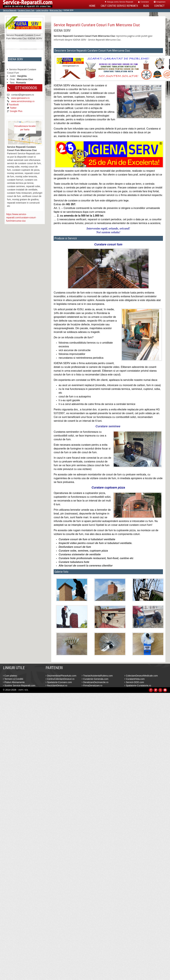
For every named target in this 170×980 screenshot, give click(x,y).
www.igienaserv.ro (20, 98)
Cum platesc (10, 676)
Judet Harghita (42, 10)
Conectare (143, 2)
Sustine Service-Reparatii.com (19, 686)
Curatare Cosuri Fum (26, 10)
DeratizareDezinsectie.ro (95, 682)
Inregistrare (160, 2)
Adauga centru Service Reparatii (119, 2)
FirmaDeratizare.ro (92, 686)
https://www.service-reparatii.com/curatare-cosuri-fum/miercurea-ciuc (21, 218)
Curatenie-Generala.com (95, 679)
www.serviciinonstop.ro (23, 101)
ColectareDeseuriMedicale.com (141, 676)
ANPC (21, 690)
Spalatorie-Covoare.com (59, 682)
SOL (26, 690)
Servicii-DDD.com (134, 682)
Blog (146, 6)
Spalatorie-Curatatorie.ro (138, 686)
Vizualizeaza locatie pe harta (25, 128)
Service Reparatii (10, 10)
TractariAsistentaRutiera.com (97, 676)
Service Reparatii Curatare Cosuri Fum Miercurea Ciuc (97, 25)
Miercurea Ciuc (56, 10)
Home (92, 6)
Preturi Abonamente (14, 682)
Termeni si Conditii (13, 679)
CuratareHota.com (134, 679)
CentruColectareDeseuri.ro (60, 679)
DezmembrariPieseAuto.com (61, 676)
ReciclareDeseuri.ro (56, 686)
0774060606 (26, 88)
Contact (159, 6)
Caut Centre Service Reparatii (119, 6)
